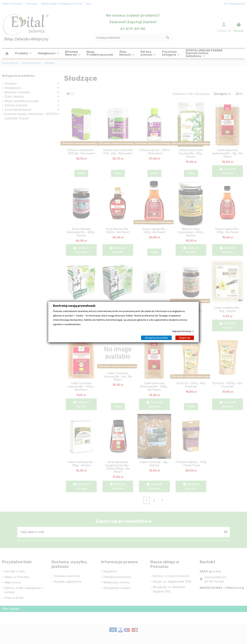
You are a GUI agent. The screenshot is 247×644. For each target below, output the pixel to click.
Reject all (185, 338)
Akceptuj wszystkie (156, 338)
